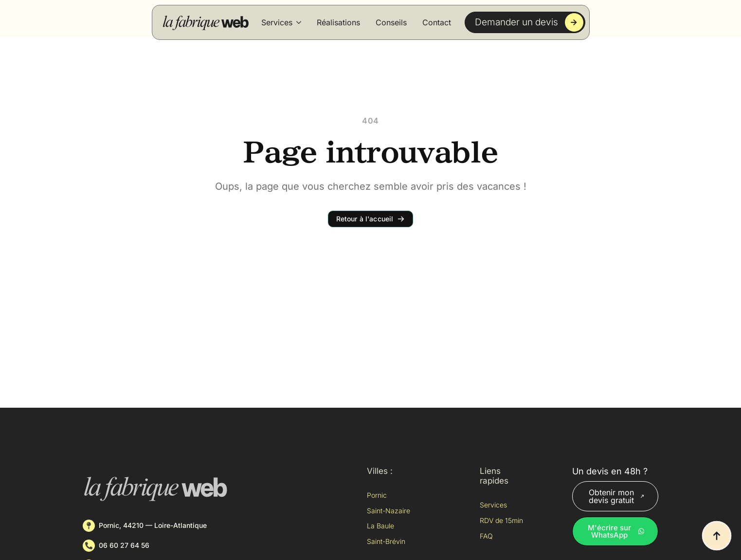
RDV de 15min (501, 520)
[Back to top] (717, 536)
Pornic (377, 495)
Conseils (391, 22)
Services (277, 22)
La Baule (380, 526)
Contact (437, 22)
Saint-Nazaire (389, 511)
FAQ (486, 536)
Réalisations (338, 22)
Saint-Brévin (386, 541)
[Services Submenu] (299, 22)
